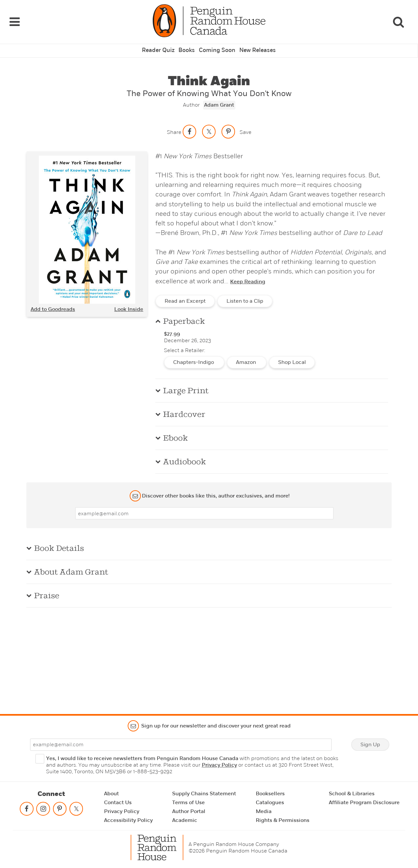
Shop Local (292, 356)
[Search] (398, 19)
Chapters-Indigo (194, 356)
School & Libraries (352, 794)
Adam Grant (219, 99)
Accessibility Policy (128, 820)
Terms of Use (188, 803)
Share (174, 126)
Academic (185, 820)
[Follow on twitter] (76, 810)
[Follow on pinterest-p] (60, 810)
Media (264, 811)
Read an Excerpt (185, 295)
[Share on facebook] (190, 125)
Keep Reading (248, 276)
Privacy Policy (219, 765)
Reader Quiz (160, 45)
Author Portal (189, 811)
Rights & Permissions (283, 820)
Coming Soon (217, 45)
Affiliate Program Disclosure (364, 803)
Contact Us (118, 803)
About (111, 794)
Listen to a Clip (245, 295)
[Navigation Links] (14, 19)
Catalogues (270, 803)
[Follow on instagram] (43, 810)
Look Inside (129, 303)
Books (188, 45)
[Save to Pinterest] (228, 125)
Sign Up (370, 745)
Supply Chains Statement (204, 794)
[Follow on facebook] (27, 810)
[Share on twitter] (209, 125)
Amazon (247, 356)
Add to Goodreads (53, 303)
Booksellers (270, 794)
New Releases (256, 45)
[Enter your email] (204, 507)
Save (246, 126)
